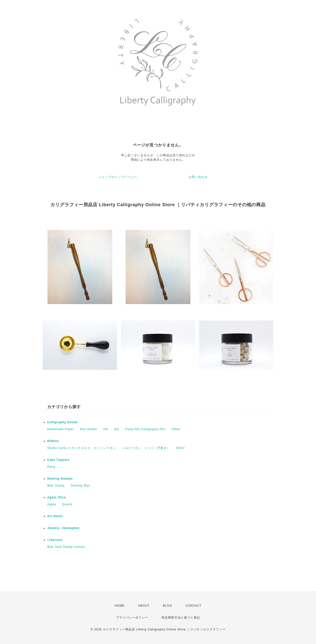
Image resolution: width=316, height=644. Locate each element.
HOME (120, 606)
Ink (106, 429)
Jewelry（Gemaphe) (63, 528)
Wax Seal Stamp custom (66, 547)
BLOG (168, 606)
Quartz (68, 504)
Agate (52, 504)
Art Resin (55, 516)
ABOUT (144, 606)
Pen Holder (89, 429)
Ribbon (53, 441)
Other (176, 429)
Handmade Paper (61, 429)
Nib (117, 429)
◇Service (55, 540)
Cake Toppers (58, 460)
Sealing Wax (80, 486)
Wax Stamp (56, 486)
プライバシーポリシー (132, 618)
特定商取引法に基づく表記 (181, 618)
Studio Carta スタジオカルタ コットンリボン (82, 448)
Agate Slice (57, 497)
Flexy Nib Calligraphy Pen (146, 429)
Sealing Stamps (60, 479)
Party (51, 467)
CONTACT (193, 606)
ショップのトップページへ (118, 177)
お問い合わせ (198, 177)
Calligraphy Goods (63, 422)
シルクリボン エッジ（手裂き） (146, 448)
